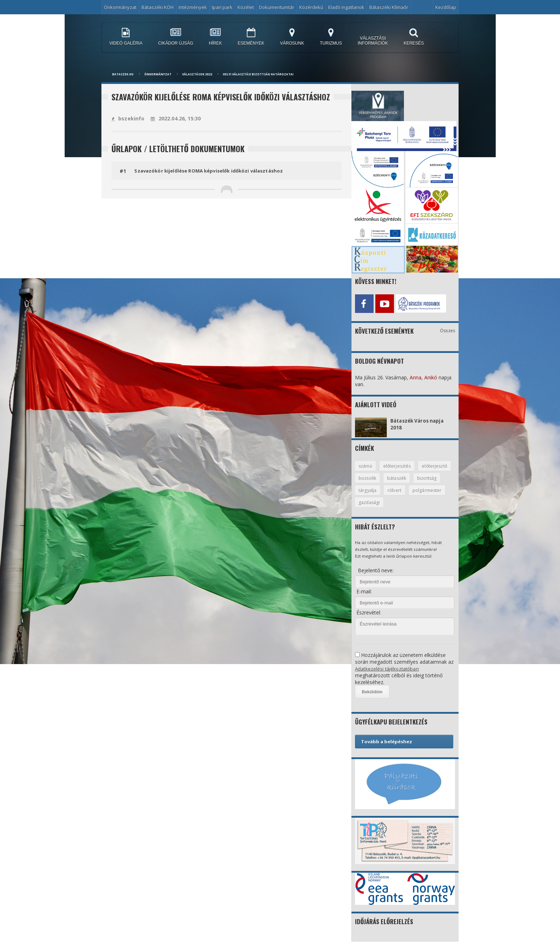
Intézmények (193, 7)
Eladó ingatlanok (346, 7)
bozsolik (405, 477)
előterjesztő (372, 477)
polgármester (373, 502)
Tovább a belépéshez (387, 742)
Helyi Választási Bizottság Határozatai (258, 74)
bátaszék (435, 477)
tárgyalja (399, 490)
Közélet (246, 7)
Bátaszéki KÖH (157, 7)
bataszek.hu (123, 74)
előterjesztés (399, 465)
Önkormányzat (120, 7)
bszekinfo (128, 118)
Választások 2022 (197, 74)
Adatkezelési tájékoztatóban (388, 669)
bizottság (369, 490)
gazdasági (410, 502)
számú (366, 465)
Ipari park (222, 7)
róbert (426, 490)
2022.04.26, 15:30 (175, 118)
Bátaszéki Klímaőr (389, 7)
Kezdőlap (446, 7)
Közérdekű (311, 7)
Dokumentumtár (277, 7)
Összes (448, 329)
